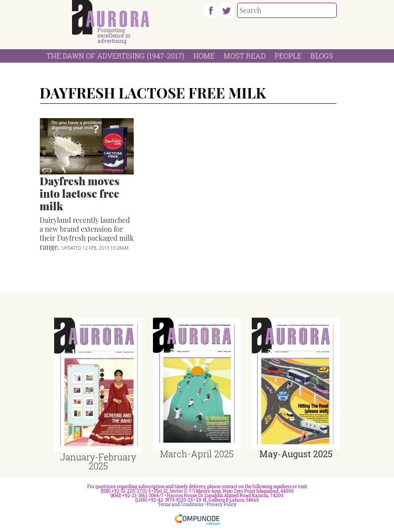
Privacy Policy (222, 504)
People (288, 56)
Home (204, 56)
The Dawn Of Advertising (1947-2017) (115, 56)
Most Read (245, 56)
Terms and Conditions (181, 504)
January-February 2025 (98, 461)
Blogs (322, 56)
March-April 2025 (197, 454)
